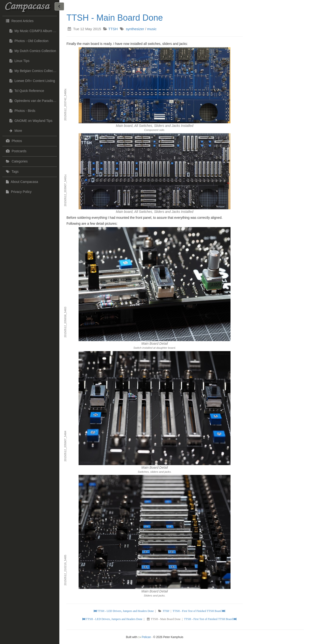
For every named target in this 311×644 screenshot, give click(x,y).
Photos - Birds (22, 111)
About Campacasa (21, 182)
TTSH (113, 29)
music (152, 29)
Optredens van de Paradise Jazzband (34, 101)
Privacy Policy (18, 192)
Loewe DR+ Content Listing (32, 81)
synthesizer (135, 29)
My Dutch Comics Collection (33, 51)
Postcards (16, 151)
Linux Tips (19, 61)
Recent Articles (19, 21)
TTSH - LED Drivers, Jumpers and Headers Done (124, 611)
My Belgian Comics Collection (34, 71)
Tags (12, 172)
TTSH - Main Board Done (115, 18)
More (16, 131)
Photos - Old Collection (29, 41)
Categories (16, 161)
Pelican (146, 637)
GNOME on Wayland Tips (31, 121)
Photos (13, 141)
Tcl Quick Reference (27, 91)
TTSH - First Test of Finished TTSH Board (199, 611)
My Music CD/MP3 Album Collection (34, 31)
